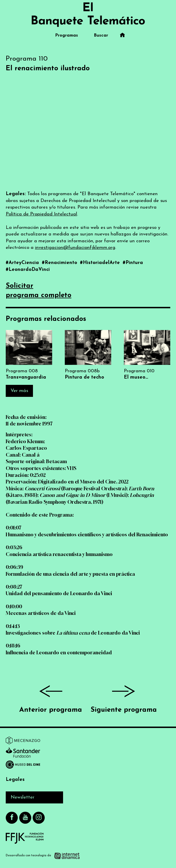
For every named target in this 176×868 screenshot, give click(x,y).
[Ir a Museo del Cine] (23, 766)
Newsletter (23, 797)
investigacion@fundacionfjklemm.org (75, 248)
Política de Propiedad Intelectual (41, 214)
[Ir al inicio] (88, 15)
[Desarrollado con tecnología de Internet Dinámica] (43, 856)
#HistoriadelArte (101, 263)
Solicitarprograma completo (39, 291)
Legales (15, 780)
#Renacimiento (60, 263)
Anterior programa (51, 697)
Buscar (101, 36)
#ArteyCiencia (23, 263)
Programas (67, 36)
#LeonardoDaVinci (28, 270)
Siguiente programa (124, 697)
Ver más (19, 391)
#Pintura (133, 263)
